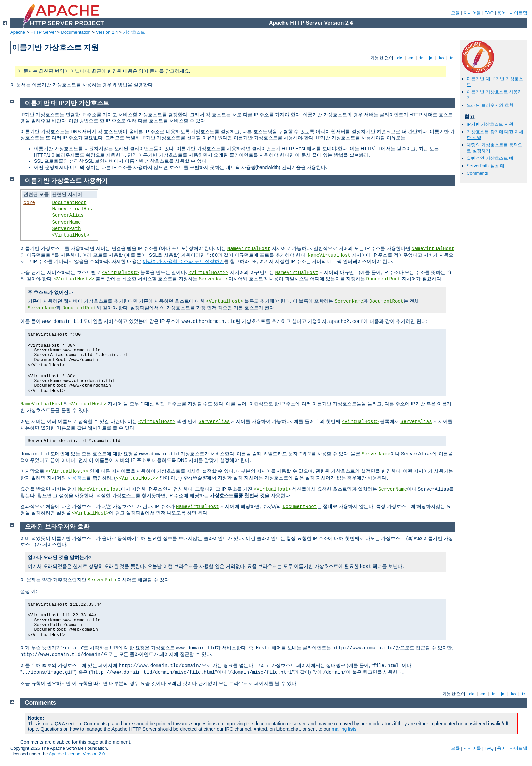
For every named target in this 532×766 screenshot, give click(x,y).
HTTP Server (43, 32)
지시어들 (472, 13)
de (400, 58)
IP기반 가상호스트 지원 (490, 124)
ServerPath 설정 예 (486, 166)
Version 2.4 (107, 32)
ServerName (66, 222)
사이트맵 (518, 13)
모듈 (456, 13)
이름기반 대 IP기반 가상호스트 (67, 103)
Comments (477, 173)
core (29, 203)
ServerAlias (68, 215)
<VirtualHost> (71, 235)
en (411, 58)
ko (441, 58)
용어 (501, 13)
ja (431, 58)
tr (452, 58)
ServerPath (66, 229)
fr (421, 58)
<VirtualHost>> (208, 273)
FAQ (489, 13)
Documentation (76, 32)
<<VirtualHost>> (67, 471)
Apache (18, 32)
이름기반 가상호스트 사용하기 (66, 181)
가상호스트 (134, 32)
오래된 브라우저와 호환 (490, 105)
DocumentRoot (69, 203)
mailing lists (344, 729)
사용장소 (77, 478)
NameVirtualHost (73, 209)
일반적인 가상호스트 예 (490, 158)
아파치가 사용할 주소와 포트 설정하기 (184, 261)
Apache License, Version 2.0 (77, 754)
